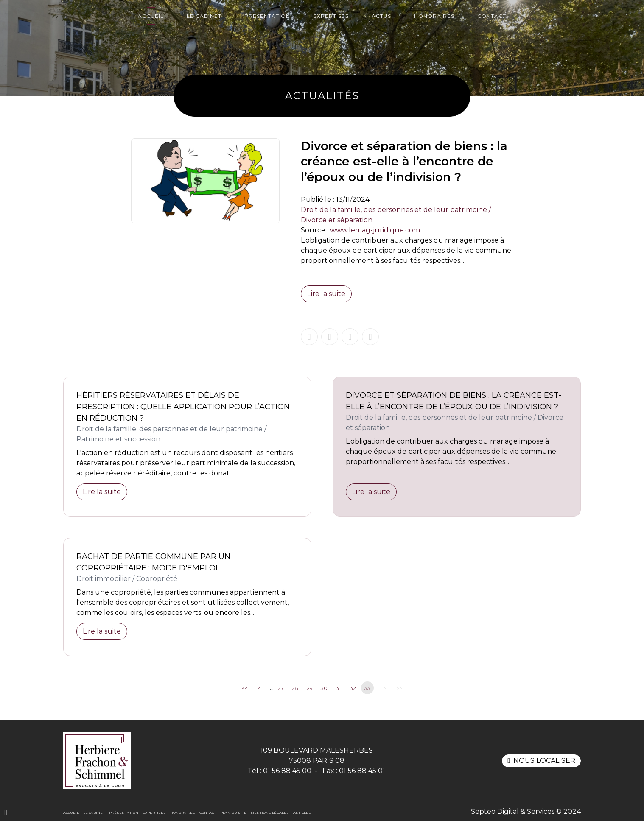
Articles (302, 813)
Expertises (331, 16)
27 (281, 688)
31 (338, 688)
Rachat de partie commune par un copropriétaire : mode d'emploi (153, 562)
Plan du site (233, 813)
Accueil (151, 16)
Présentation (267, 16)
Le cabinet (204, 16)
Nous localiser (544, 761)
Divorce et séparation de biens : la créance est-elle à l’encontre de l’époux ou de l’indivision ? (454, 401)
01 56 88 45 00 (287, 771)
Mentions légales (270, 813)
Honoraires (434, 16)
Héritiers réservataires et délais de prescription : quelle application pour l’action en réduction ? (183, 407)
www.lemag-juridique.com (375, 230)
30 (324, 688)
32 (353, 688)
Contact (492, 16)
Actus (381, 16)
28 (295, 688)
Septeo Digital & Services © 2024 (526, 811)
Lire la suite (326, 294)
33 (367, 688)
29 (310, 688)
